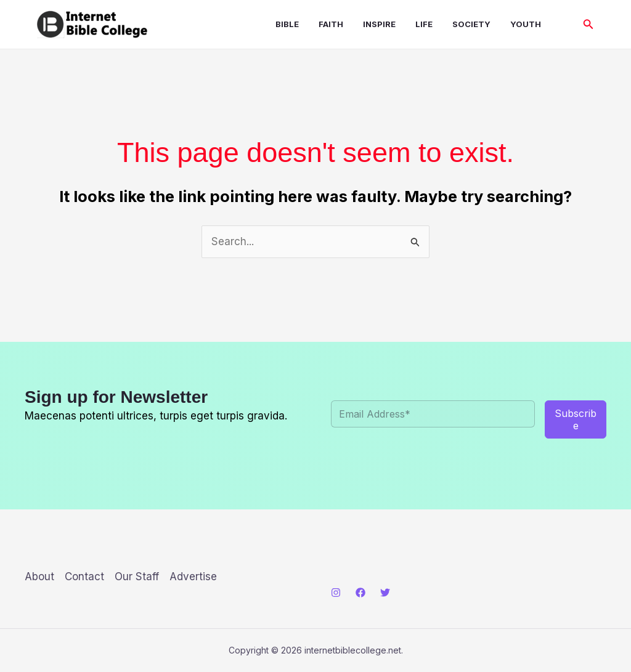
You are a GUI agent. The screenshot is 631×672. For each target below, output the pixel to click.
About (39, 577)
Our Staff (137, 577)
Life (424, 24)
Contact (84, 577)
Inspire (379, 24)
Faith (331, 24)
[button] (588, 24)
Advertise (193, 577)
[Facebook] (360, 593)
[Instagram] (336, 593)
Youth (526, 24)
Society (471, 24)
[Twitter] (385, 593)
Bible (287, 24)
